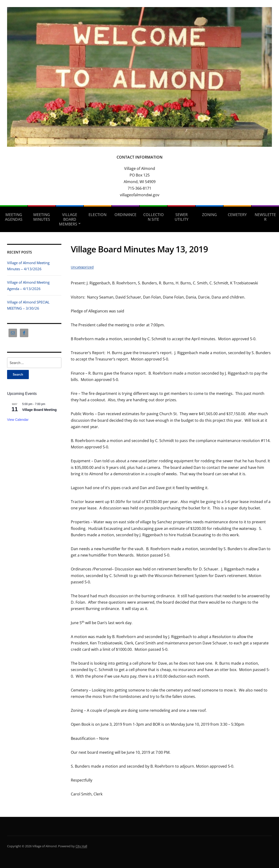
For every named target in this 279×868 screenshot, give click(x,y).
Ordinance (125, 215)
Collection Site (154, 217)
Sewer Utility (182, 217)
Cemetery (237, 215)
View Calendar (18, 420)
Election (97, 215)
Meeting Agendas (14, 217)
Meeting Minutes (42, 217)
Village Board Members (68, 219)
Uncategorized (82, 267)
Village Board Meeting (39, 410)
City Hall (81, 846)
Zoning (209, 215)
